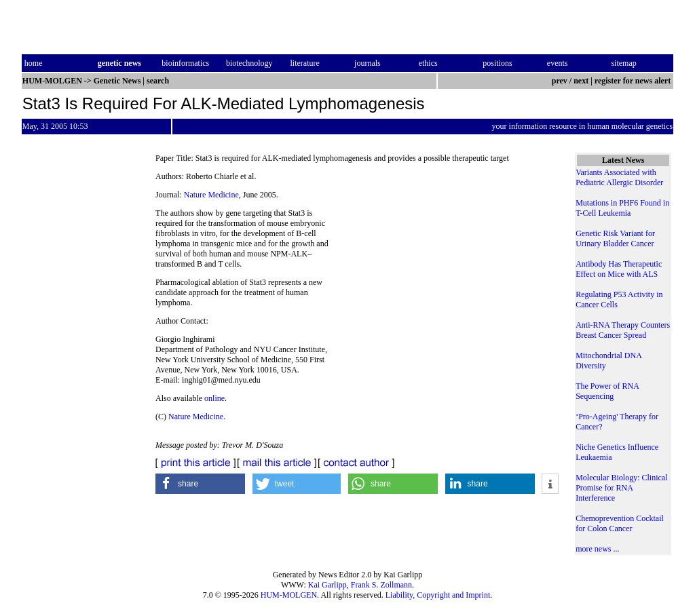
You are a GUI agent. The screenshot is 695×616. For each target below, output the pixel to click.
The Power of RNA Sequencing (607, 391)
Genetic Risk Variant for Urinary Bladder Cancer (615, 238)
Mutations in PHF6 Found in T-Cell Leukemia (622, 208)
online (214, 398)
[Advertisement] (449, 265)
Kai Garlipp (327, 585)
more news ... (597, 549)
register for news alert (634, 81)
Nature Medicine (211, 195)
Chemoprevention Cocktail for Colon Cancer (620, 523)
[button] (200, 484)
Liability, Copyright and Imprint (438, 595)
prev (560, 81)
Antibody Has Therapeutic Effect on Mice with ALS (619, 269)
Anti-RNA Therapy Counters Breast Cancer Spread (623, 330)
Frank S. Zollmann (381, 585)
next (581, 81)
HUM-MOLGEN (289, 595)
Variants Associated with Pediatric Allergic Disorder (619, 177)
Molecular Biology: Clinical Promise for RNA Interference (621, 488)
